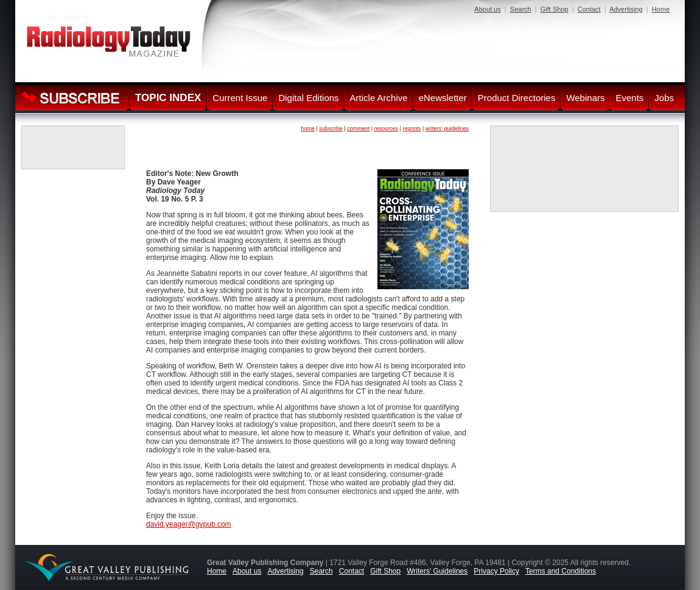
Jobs (664, 98)
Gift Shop (555, 9)
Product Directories (517, 98)
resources (387, 128)
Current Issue (240, 98)
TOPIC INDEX (168, 98)
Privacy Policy (496, 571)
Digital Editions (308, 98)
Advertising (626, 9)
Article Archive (379, 98)
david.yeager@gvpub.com (189, 524)
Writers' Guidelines (437, 571)
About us (487, 9)
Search (521, 9)
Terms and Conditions (561, 571)
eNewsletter (443, 98)
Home (661, 9)
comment (358, 128)
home (308, 128)
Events (629, 98)
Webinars (585, 98)
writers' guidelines (447, 128)
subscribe (331, 128)
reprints (411, 128)
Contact (589, 9)
